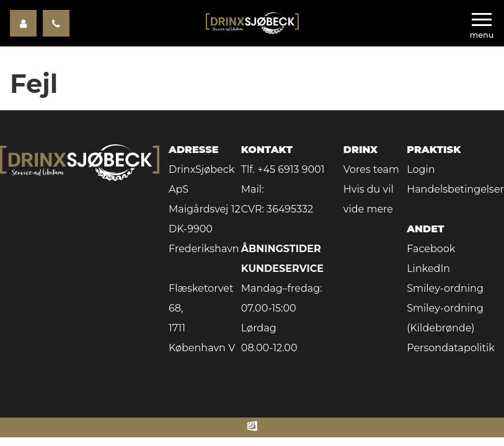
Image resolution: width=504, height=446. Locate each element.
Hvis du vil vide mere (369, 199)
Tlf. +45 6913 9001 (283, 169)
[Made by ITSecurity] (252, 427)
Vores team (371, 169)
